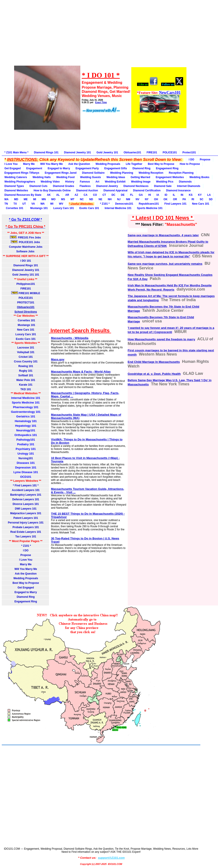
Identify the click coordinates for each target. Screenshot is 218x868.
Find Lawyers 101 (175, 204)
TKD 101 (26, 389)
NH (110, 199)
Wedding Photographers (20, 182)
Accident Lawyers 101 (26, 490)
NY (147, 199)
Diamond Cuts (38, 186)
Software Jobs (26, 251)
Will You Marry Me (51, 164)
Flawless (85, 186)
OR (175, 199)
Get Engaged (13, 168)
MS (63, 199)
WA (42, 204)
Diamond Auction (87, 190)
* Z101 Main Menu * (16, 152)
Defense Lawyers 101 (26, 499)
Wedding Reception (151, 173)
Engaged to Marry (59, 168)
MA (7, 199)
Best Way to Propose (161, 164)
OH (156, 199)
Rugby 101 (26, 371)
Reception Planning (181, 173)
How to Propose (190, 164)
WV (61, 204)
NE (101, 199)
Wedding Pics (165, 182)
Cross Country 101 (26, 362)
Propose (205, 160)
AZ (76, 195)
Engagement (34, 168)
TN (6, 204)
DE (123, 195)
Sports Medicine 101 (150, 208)
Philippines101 (26, 284)
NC (82, 199)
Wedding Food (65, 177)
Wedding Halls (41, 177)
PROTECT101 (26, 303)
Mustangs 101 (38, 208)
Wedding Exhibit (115, 182)
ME (26, 199)
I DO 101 (26, 261)
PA (184, 199)
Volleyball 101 (26, 352)
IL (174, 195)
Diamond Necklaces (136, 186)
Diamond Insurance (178, 190)
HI (150, 195)
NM (128, 199)
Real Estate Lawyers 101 (26, 532)
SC (202, 199)
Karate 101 (26, 385)
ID (166, 195)
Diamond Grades (64, 186)
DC (113, 195)
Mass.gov (58, 359)
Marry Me (29, 164)
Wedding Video (50, 182)
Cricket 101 (26, 357)
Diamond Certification (147, 190)
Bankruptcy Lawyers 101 (26, 495)
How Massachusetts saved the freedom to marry (162, 339)
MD (16, 199)
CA (86, 195)
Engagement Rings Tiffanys (22, 173)
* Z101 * (105, 204)
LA (209, 195)
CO (95, 195)
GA (141, 195)
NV (138, 199)
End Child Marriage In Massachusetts (154, 362)
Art (97, 182)
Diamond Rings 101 (46, 152)
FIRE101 (152, 152)
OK (165, 199)
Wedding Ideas (116, 177)
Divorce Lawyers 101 (26, 504)
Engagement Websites (170, 177)
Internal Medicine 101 (118, 208)
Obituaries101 (132, 152)
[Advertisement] (100, 36)
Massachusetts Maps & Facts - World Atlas (81, 372)
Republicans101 (149, 204)
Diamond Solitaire (93, 173)
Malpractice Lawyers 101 (26, 513)
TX (15, 204)
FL (132, 195)
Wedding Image (141, 182)
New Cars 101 (201, 204)
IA (158, 195)
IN (182, 195)
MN (44, 199)
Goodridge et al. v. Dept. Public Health (154, 374)
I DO (192, 160)
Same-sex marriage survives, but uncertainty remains (165, 264)
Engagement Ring (167, 168)
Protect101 (189, 152)
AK (49, 195)
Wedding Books (199, 177)
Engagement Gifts (116, 168)
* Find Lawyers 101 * (26, 485)
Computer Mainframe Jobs (26, 247)
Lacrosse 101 (26, 348)
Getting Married (140, 177)
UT (24, 204)
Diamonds (185, 182)
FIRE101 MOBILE (26, 293)
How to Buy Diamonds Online (52, 190)
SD (211, 199)
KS (191, 195)
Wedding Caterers (16, 177)
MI (35, 199)
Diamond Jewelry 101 (77, 152)
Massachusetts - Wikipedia (70, 338)
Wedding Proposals (108, 164)
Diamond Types (14, 186)
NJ (119, 199)
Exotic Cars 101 (89, 208)
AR (67, 195)
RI (193, 199)
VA (33, 204)
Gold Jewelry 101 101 (26, 275)
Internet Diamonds (189, 186)
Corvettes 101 (14, 208)
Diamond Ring (141, 168)
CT (104, 195)
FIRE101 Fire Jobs (26, 237)
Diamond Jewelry (107, 186)
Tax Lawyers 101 (26, 537)
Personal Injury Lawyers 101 (26, 523)
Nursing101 (26, 458)
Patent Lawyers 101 (26, 518)
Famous (85, 182)
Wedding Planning (122, 173)
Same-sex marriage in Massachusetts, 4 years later (163, 235)
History (70, 182)
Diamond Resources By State (23, 195)
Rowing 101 (26, 366)
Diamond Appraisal (116, 190)
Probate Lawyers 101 (26, 527)
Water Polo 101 (26, 380)
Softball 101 (26, 375)
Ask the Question (79, 164)
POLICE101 (170, 152)
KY (200, 195)
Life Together (134, 164)
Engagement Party (87, 168)
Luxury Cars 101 (63, 208)
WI (52, 204)
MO (53, 199)
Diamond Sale (163, 186)
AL (58, 195)
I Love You (11, 164)
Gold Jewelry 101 (107, 152)
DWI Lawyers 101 (26, 509)
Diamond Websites (16, 190)
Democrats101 (124, 204)
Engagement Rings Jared (61, 173)
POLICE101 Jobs (26, 242)
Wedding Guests (90, 177)
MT (72, 199)
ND (91, 199)
